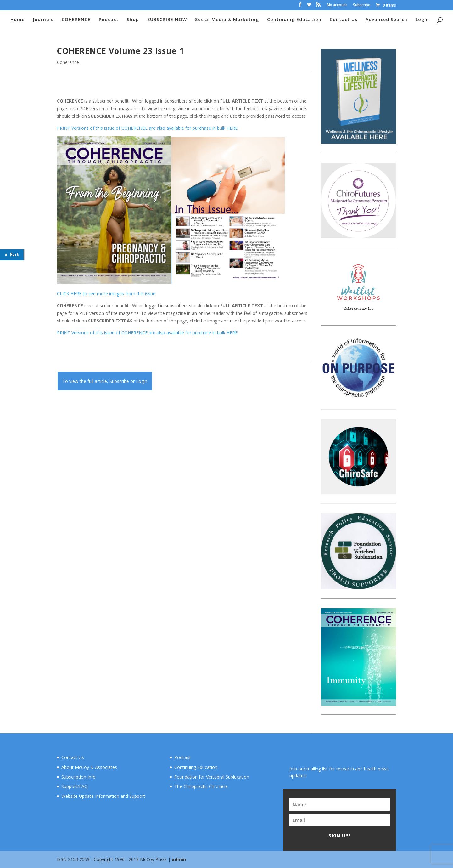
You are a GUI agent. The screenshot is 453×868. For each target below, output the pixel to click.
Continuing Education (294, 20)
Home (17, 20)
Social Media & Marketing (227, 20)
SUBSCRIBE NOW (167, 20)
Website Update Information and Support (103, 796)
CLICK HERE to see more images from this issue (106, 294)
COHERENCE (76, 20)
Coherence (68, 62)
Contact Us (344, 20)
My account (337, 5)
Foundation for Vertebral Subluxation (212, 777)
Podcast (109, 20)
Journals (43, 20)
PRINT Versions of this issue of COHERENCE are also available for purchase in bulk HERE (147, 128)
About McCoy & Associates (89, 767)
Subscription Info (78, 777)
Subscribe (362, 5)
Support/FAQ (75, 786)
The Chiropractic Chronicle (201, 786)
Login (422, 20)
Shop (133, 20)
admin (179, 859)
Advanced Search (386, 20)
